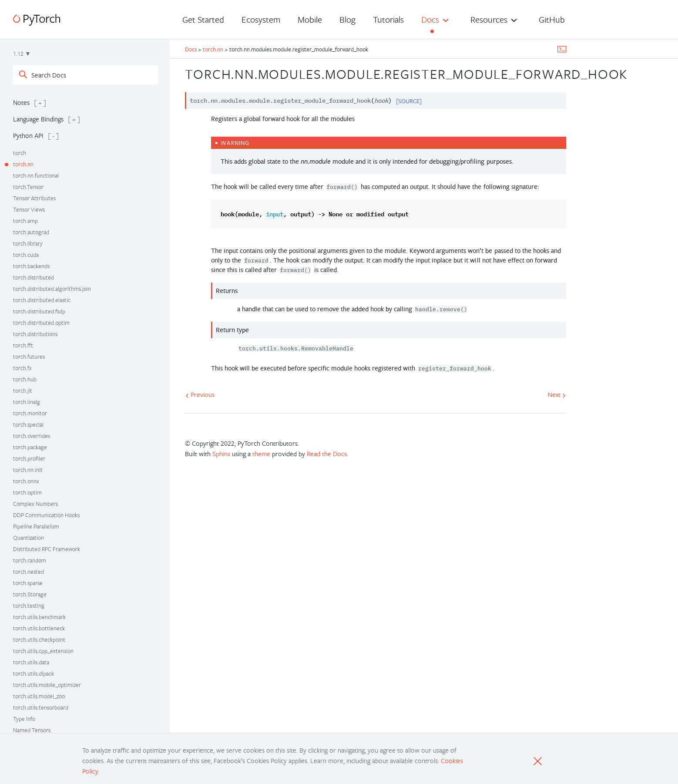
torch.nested (29, 572)
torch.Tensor (28, 187)
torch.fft (23, 345)
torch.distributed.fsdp (39, 311)
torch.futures (29, 357)
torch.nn (23, 164)
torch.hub (25, 379)
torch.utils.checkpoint (39, 639)
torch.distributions (35, 334)
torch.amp (25, 221)
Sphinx (221, 454)
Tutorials (388, 19)
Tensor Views (29, 209)
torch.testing (29, 606)
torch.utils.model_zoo (39, 696)
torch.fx (22, 368)
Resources (489, 19)
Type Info (24, 719)
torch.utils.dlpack (34, 673)
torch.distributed (34, 277)
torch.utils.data (31, 662)
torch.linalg (27, 402)
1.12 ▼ (22, 54)
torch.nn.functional (36, 175)
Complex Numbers (35, 504)
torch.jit (23, 390)
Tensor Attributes (34, 198)
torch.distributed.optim (41, 323)
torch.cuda (26, 255)
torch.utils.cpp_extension (43, 651)
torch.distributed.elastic (42, 300)
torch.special (28, 424)
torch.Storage (30, 594)
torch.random (30, 560)
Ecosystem (261, 19)
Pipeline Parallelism (36, 526)
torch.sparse (28, 583)
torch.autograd (31, 232)
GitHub (552, 19)
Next (557, 394)
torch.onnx (26, 481)
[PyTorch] (37, 20)
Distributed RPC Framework (47, 549)
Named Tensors (32, 730)
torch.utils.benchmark (39, 617)
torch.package (30, 447)
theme (261, 454)
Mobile (310, 19)
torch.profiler (29, 458)
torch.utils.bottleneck (39, 628)
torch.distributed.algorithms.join (52, 289)
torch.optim (27, 492)
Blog (347, 19)
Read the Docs (327, 454)
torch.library (28, 243)
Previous (200, 394)
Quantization (29, 538)
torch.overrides (32, 436)
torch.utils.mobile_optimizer (47, 685)
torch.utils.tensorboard (41, 707)
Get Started (203, 19)
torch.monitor (30, 413)
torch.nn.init (28, 470)
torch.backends (31, 266)
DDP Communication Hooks (46, 515)
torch (20, 153)
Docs (430, 19)
